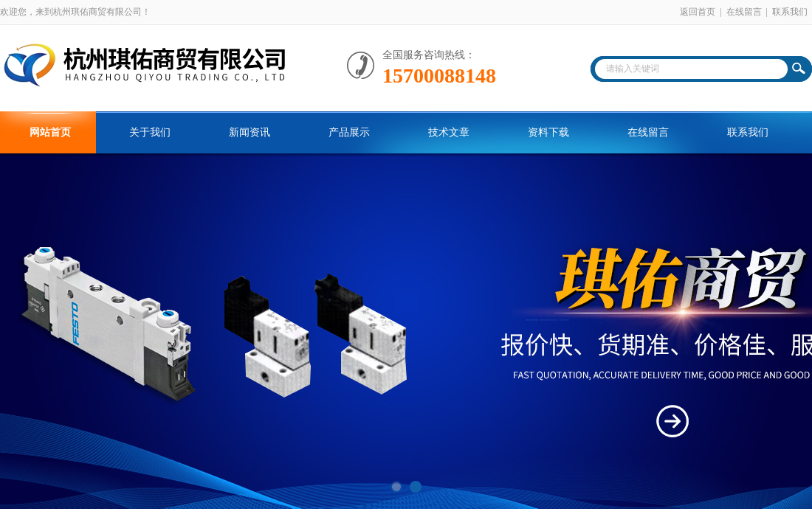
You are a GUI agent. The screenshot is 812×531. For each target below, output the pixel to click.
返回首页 (698, 12)
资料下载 (548, 132)
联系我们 (790, 12)
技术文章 (449, 132)
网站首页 (50, 132)
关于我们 (150, 132)
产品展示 (349, 132)
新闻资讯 (250, 132)
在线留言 (744, 12)
